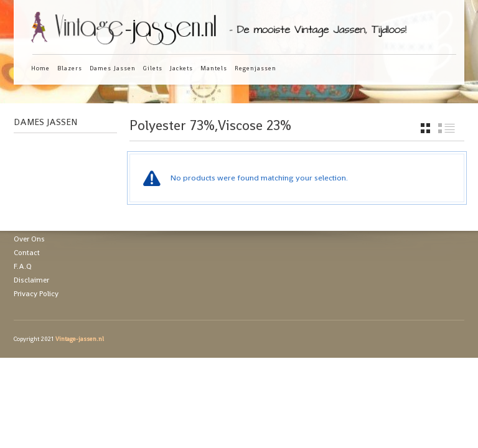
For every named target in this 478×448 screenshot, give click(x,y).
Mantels (214, 68)
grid (425, 128)
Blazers (70, 68)
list (447, 128)
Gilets (153, 68)
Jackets (181, 68)
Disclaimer (31, 280)
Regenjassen (255, 68)
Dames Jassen (113, 68)
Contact (27, 253)
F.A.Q (23, 266)
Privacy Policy (36, 294)
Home (40, 68)
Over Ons (29, 239)
